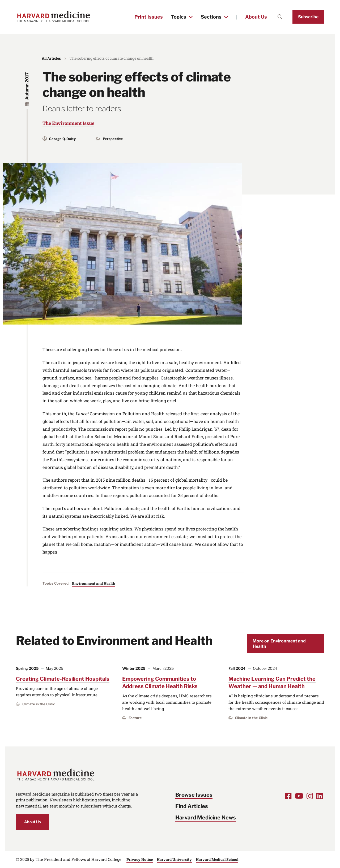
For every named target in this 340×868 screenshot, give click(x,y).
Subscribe (308, 17)
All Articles (51, 58)
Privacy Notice (140, 859)
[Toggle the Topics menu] (191, 17)
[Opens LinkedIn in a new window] (320, 796)
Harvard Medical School (217, 859)
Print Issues (149, 17)
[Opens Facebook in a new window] (288, 796)
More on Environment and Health (279, 644)
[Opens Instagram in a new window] (310, 796)
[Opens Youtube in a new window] (299, 796)
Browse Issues (194, 795)
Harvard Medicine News (206, 818)
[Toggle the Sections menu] (226, 17)
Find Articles (192, 806)
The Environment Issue (68, 123)
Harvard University (174, 859)
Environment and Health (94, 583)
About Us (256, 17)
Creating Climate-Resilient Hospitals (63, 679)
